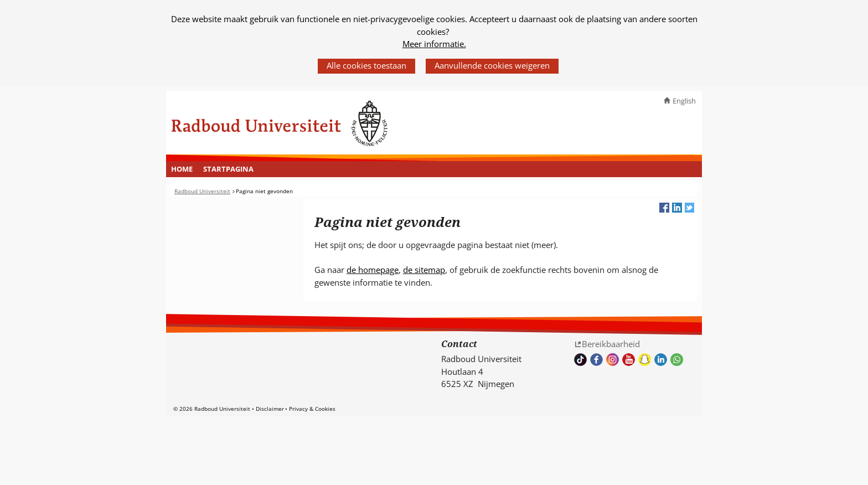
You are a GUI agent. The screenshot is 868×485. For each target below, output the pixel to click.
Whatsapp (677, 360)
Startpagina (228, 169)
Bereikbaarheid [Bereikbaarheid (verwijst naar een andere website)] (611, 344)
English (684, 101)
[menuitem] (182, 169)
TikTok (580, 360)
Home (182, 169)
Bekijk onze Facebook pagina (596, 360)
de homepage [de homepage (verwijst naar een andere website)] (373, 270)
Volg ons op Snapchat (645, 360)
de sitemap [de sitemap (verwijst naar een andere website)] (424, 270)
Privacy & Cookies (312, 409)
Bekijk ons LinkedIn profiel (661, 360)
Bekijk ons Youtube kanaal (629, 360)
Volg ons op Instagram (613, 360)
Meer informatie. (434, 44)
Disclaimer (270, 409)
